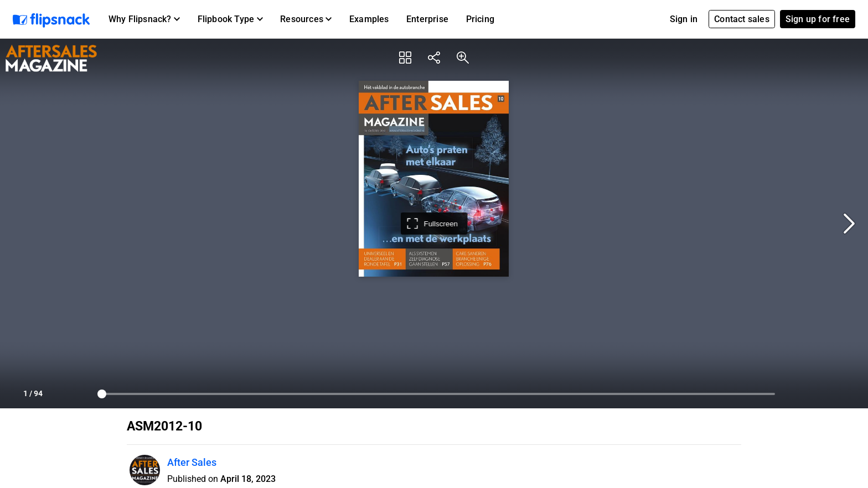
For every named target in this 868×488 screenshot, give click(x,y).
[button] (144, 19)
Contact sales (742, 19)
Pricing (480, 19)
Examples (369, 19)
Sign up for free (818, 19)
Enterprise (427, 19)
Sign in (684, 19)
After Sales (192, 462)
